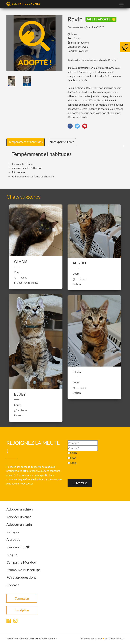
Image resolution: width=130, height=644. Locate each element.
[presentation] (93, 472)
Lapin (73, 463)
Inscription (22, 610)
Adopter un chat (19, 517)
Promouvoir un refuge (23, 570)
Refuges (13, 532)
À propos (13, 539)
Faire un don (18, 547)
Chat (73, 458)
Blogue (12, 555)
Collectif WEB (116, 639)
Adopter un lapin (19, 524)
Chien (73, 453)
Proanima (83, 51)
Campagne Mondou (21, 562)
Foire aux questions (21, 577)
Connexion (22, 598)
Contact (13, 585)
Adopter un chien (20, 509)
